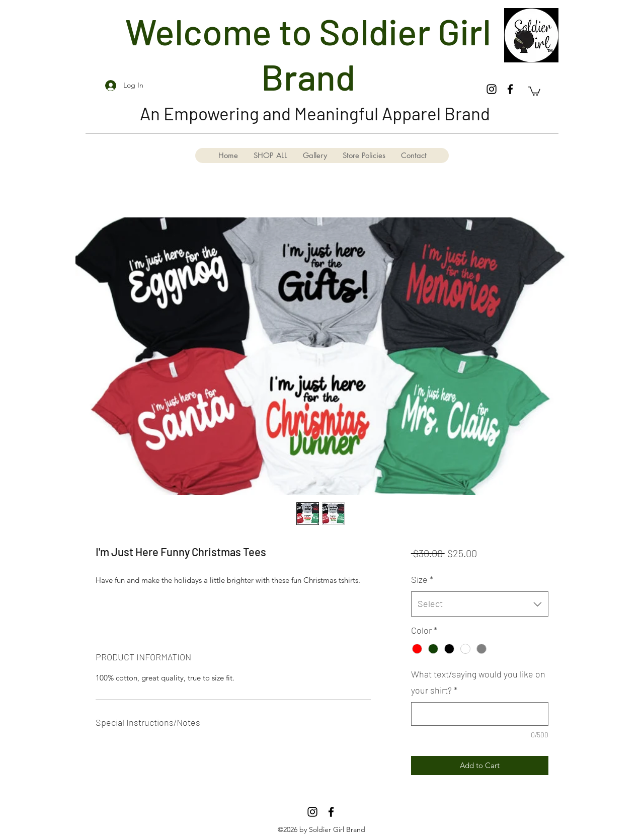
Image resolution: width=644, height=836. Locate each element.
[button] (534, 91)
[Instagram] (492, 89)
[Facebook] (510, 89)
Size (422, 579)
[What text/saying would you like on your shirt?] (480, 714)
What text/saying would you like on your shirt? (478, 682)
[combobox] (480, 604)
